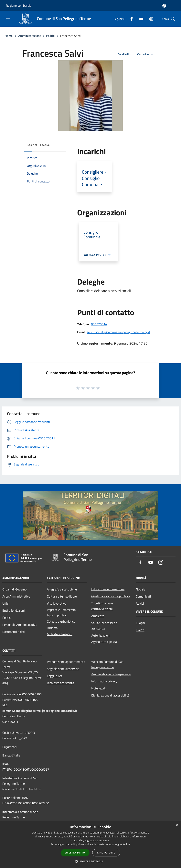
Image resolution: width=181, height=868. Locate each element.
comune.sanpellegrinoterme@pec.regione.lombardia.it (40, 711)
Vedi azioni (146, 54)
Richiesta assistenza (60, 683)
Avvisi (140, 603)
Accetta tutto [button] (75, 853)
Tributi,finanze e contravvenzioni (102, 606)
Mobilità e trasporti (60, 634)
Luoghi (140, 623)
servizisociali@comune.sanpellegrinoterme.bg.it (118, 332)
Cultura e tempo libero (62, 596)
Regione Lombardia (19, 5)
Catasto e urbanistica (61, 621)
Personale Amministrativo (20, 625)
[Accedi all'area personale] (164, 6)
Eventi (140, 630)
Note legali (98, 688)
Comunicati (143, 596)
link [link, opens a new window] (128, 844)
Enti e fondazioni (14, 610)
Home (9, 36)
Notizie (141, 589)
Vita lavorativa (57, 603)
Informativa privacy (104, 681)
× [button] (177, 825)
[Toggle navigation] (8, 18)
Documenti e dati (14, 632)
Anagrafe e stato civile (62, 589)
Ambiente (98, 616)
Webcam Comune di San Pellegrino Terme (107, 664)
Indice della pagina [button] (38, 145)
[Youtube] (140, 19)
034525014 (99, 324)
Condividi (126, 54)
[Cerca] (173, 19)
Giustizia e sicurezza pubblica (111, 596)
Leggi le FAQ (55, 676)
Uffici (6, 603)
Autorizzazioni (101, 635)
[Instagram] (150, 19)
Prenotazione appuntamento (66, 662)
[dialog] (90, 845)
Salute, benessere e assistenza (104, 626)
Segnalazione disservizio (63, 669)
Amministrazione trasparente (111, 674)
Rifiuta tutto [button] (106, 853)
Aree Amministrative (16, 596)
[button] (90, 861)
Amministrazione (30, 36)
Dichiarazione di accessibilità (110, 695)
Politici (51, 36)
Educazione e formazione (108, 589)
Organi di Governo (14, 589)
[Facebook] (130, 19)
